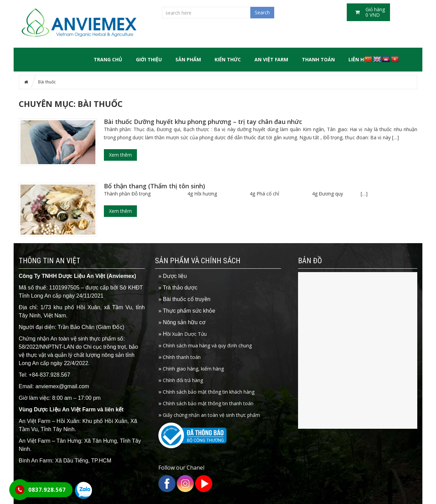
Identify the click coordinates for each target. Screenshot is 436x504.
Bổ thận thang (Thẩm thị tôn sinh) (154, 186)
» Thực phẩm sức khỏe (187, 311)
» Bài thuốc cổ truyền (184, 299)
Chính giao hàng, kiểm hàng (191, 369)
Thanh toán (318, 59)
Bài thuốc (47, 82)
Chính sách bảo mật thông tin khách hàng (206, 392)
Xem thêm (120, 155)
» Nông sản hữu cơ (182, 322)
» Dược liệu (173, 276)
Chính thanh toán (180, 357)
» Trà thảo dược (178, 288)
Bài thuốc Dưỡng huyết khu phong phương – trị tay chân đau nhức (203, 122)
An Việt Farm (271, 59)
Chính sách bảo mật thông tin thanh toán (206, 403)
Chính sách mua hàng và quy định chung (205, 345)
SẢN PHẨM (188, 59)
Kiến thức (228, 59)
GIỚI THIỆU (149, 59)
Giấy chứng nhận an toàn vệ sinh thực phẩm (209, 415)
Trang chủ (108, 59)
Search (262, 12)
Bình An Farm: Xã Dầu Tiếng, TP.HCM (65, 461)
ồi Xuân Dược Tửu (183, 334)
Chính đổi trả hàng (181, 380)
